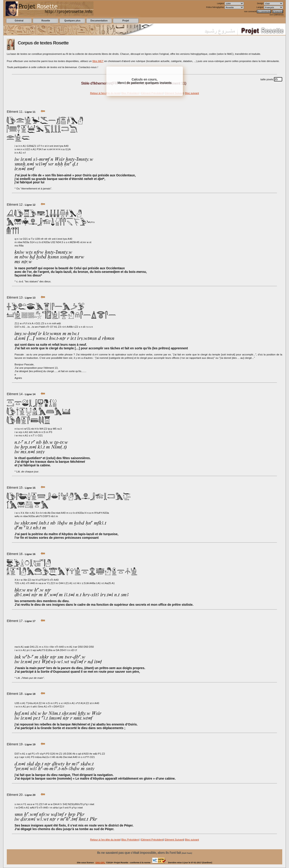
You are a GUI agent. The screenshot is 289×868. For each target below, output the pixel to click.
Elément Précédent (152, 840)
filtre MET (98, 61)
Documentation (99, 21)
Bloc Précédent (130, 840)
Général (19, 21)
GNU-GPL (100, 863)
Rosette (46, 21)
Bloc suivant (192, 93)
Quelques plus (72, 21)
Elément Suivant (174, 840)
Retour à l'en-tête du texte (105, 93)
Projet (126, 21)
